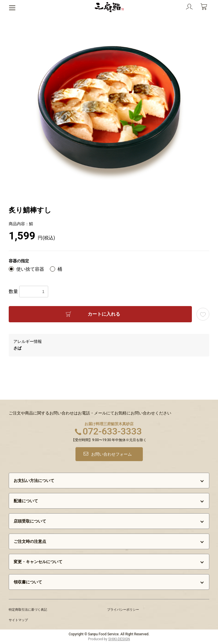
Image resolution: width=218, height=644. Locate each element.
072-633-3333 (112, 431)
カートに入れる (104, 314)
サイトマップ (18, 620)
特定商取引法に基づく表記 (28, 610)
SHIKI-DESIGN (119, 639)
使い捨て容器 (30, 269)
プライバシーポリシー (123, 610)
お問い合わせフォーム (111, 454)
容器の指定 (19, 261)
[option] (109, 107)
